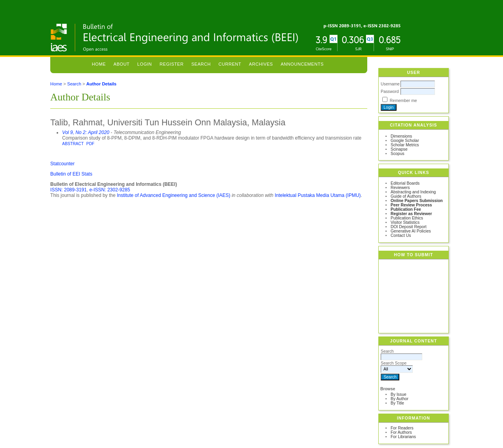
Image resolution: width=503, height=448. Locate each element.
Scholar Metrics (405, 145)
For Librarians (403, 437)
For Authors (401, 432)
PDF (90, 144)
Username (390, 84)
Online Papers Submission (417, 201)
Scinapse (399, 149)
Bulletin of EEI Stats (71, 174)
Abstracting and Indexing (413, 192)
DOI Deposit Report (409, 227)
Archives (261, 64)
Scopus (398, 154)
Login (145, 64)
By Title (397, 403)
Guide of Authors (406, 196)
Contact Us (401, 235)
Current (230, 64)
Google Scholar (405, 141)
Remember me (403, 101)
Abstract (73, 144)
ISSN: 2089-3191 (68, 190)
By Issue (399, 394)
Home (99, 64)
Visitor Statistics (405, 222)
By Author (400, 399)
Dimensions (401, 136)
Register (172, 64)
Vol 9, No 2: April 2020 (86, 132)
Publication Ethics (407, 218)
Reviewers (400, 188)
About (122, 64)
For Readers (402, 428)
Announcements (302, 64)
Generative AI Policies (411, 231)
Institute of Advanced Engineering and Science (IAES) (174, 195)
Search (201, 64)
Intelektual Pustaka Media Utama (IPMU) (318, 195)
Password (390, 92)
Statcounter (62, 164)
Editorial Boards (405, 183)
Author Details (101, 84)
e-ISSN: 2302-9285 (110, 190)
